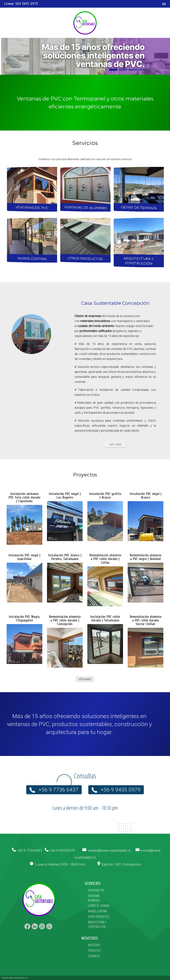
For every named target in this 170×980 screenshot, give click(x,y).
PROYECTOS (94, 951)
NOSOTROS (94, 945)
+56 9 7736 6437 (58, 784)
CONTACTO (94, 956)
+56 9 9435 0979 (121, 784)
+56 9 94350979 (62, 850)
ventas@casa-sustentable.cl (109, 850)
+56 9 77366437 (29, 850)
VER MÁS (85, 679)
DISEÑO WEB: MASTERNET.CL (15, 978)
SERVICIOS (93, 884)
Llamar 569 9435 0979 (21, 4)
